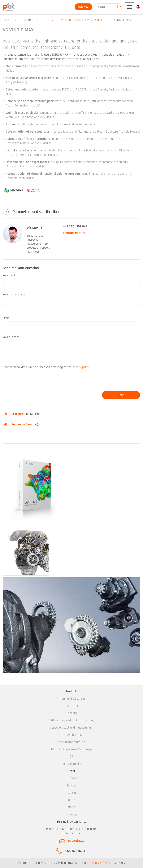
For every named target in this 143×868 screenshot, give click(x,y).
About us (71, 793)
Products (26, 20)
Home (6, 20)
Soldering (71, 713)
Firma (6, 318)
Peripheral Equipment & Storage (71, 749)
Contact (71, 800)
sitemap (71, 814)
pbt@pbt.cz (76, 841)
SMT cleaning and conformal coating (72, 720)
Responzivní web (99, 863)
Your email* (10, 276)
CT (45, 20)
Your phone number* (15, 295)
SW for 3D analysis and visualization (80, 20)
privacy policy (81, 367)
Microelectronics (72, 764)
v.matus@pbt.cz (74, 233)
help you (83, 7)
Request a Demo (22, 424)
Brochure (17, 414)
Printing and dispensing (71, 699)
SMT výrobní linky (72, 735)
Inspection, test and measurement (71, 728)
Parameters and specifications (36, 212)
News (72, 807)
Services (72, 786)
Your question (11, 337)
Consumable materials (71, 742)
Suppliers (71, 778)
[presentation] (32, 381)
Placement (71, 706)
